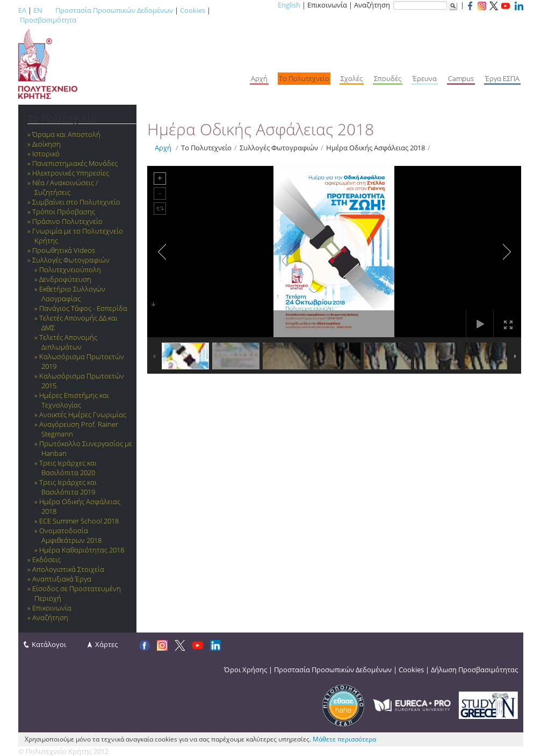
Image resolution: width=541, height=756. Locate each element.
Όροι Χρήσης (246, 670)
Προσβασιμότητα (48, 20)
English (289, 5)
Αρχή (163, 148)
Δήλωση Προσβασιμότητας (474, 670)
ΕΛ (22, 10)
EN (38, 10)
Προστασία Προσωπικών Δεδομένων (114, 10)
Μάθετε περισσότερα (344, 739)
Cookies (193, 10)
